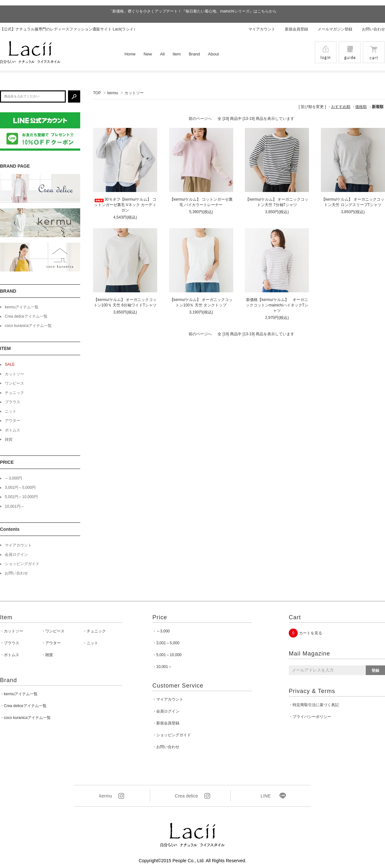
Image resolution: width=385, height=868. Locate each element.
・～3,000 (161, 631)
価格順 (361, 107)
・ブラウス (10, 643)
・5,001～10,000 (167, 655)
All (162, 54)
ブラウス (13, 402)
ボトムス (13, 430)
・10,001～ (162, 667)
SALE (10, 364)
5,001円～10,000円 (21, 497)
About (213, 54)
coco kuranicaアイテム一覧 (28, 326)
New (148, 54)
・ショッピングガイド (172, 735)
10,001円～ (15, 506)
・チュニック (94, 631)
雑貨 (9, 439)
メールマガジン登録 (335, 29)
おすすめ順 (341, 107)
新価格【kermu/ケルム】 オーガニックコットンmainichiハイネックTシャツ (277, 305)
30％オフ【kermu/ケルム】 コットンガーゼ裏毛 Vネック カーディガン (125, 205)
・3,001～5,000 (166, 643)
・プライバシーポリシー (310, 717)
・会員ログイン (166, 711)
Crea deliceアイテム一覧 (26, 316)
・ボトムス (10, 655)
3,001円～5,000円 (20, 488)
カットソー (134, 93)
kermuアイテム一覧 (22, 307)
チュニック (14, 393)
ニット (11, 411)
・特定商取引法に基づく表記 (314, 705)
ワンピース (14, 383)
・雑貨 (47, 655)
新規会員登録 (296, 29)
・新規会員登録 (166, 723)
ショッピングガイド (22, 564)
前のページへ (200, 119)
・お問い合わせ (166, 747)
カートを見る (311, 633)
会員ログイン (16, 555)
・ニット (90, 643)
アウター (13, 421)
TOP (97, 93)
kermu (113, 93)
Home (130, 54)
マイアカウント (262, 29)
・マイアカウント (168, 699)
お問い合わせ (373, 29)
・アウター (51, 643)
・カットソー (12, 631)
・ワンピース (53, 631)
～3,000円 (13, 478)
